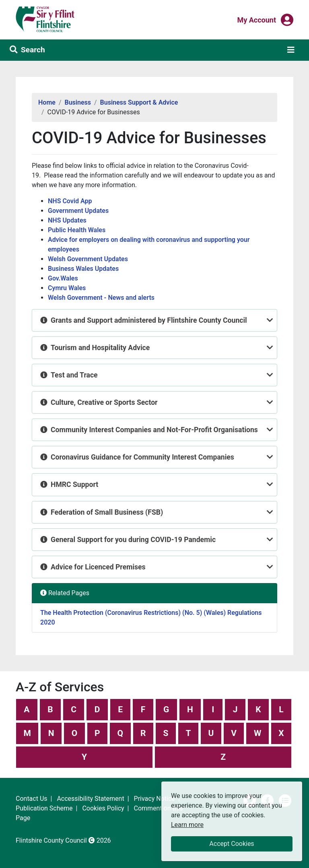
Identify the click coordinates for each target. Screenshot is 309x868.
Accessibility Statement (90, 799)
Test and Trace (74, 375)
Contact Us (32, 799)
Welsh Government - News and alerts (101, 298)
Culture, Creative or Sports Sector (104, 402)
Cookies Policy (103, 808)
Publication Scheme (44, 808)
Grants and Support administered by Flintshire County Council (149, 320)
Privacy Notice (154, 799)
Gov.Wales (63, 278)
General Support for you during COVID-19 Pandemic (133, 540)
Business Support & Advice (139, 102)
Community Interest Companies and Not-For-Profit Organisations (154, 430)
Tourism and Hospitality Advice (100, 348)
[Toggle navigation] (291, 50)
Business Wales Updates (83, 269)
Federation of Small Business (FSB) (107, 512)
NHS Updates (67, 220)
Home (47, 102)
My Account (256, 19)
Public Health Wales (77, 230)
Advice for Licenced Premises (98, 567)
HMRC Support (74, 485)
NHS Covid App (70, 201)
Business (78, 102)
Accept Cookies (232, 844)
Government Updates (78, 211)
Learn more (187, 824)
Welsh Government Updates (88, 259)
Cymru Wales (67, 288)
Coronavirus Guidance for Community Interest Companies (142, 457)
